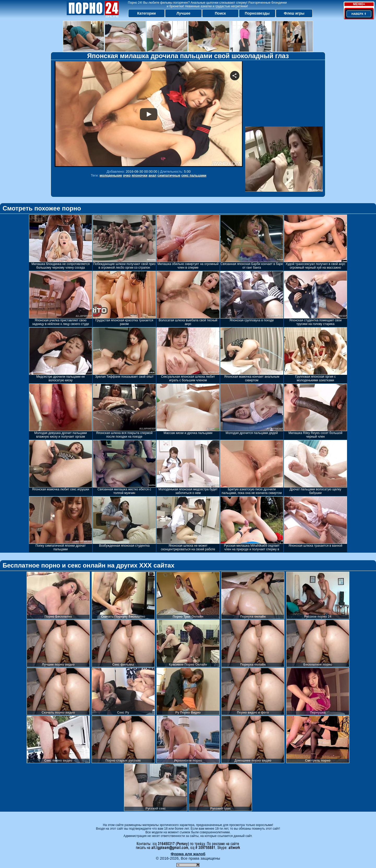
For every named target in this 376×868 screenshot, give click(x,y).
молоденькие (111, 175)
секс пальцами (194, 175)
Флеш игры (294, 13)
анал (153, 175)
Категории (147, 13)
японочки (140, 175)
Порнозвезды (257, 13)
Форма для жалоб (188, 854)
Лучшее (183, 13)
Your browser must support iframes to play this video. (149, 114)
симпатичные (169, 175)
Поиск (220, 13)
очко (127, 175)
